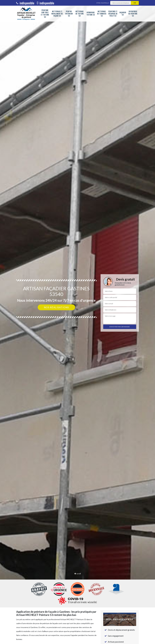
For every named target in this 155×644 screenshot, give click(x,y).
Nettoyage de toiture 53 (80, 14)
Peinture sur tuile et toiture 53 (45, 14)
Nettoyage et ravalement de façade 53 (57, 14)
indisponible (25, 3)
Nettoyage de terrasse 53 (102, 14)
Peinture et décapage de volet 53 (113, 14)
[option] (77, 322)
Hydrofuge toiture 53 (91, 14)
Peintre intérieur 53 (69, 14)
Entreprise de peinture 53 (133, 14)
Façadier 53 (123, 14)
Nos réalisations (56, 307)
